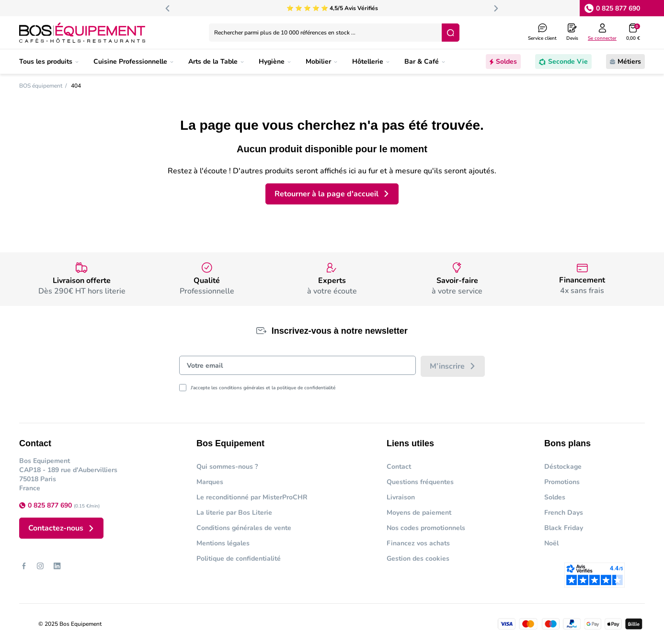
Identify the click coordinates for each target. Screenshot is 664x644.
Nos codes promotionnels (426, 528)
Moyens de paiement (419, 513)
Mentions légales (223, 543)
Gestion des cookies (418, 559)
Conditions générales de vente (244, 528)
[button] (633, 33)
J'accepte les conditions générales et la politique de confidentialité (263, 388)
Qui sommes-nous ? (227, 467)
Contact (399, 467)
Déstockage (563, 467)
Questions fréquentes (420, 482)
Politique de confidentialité (239, 559)
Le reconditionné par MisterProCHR (252, 497)
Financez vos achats (418, 543)
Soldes (555, 497)
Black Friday (564, 528)
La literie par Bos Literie (234, 513)
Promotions (562, 482)
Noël (551, 543)
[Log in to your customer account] (602, 33)
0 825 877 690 (618, 8)
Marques (210, 482)
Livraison (401, 497)
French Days (564, 513)
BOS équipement (41, 86)
